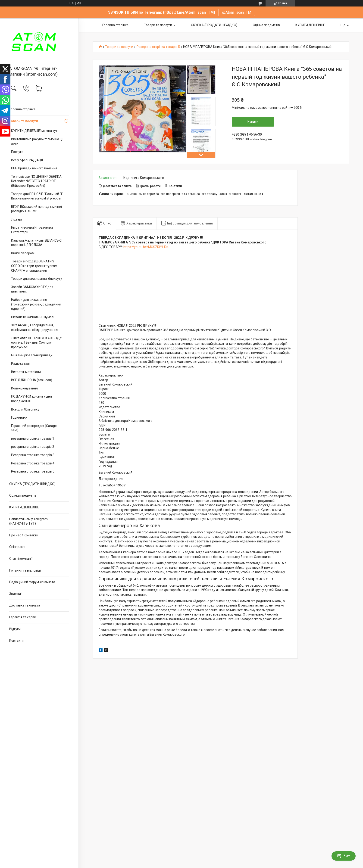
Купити (253, 122)
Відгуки (15, 629)
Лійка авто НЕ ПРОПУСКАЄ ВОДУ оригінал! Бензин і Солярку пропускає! (36, 343)
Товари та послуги (24, 121)
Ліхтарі (16, 219)
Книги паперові (23, 253)
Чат (344, 856)
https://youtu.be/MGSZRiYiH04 (146, 247)
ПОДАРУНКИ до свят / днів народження (32, 399)
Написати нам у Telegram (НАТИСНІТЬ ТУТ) (28, 521)
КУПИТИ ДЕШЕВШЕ (24, 507)
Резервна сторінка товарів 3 (33, 455)
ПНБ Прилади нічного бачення (34, 168)
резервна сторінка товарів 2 (33, 447)
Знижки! (15, 594)
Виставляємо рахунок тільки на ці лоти (37, 141)
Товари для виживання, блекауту (37, 279)
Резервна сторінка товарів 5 (33, 471)
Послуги (17, 152)
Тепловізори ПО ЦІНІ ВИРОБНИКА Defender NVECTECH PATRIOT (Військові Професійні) (36, 181)
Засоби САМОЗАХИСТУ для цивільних (32, 289)
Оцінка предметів (23, 495)
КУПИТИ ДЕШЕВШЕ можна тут (34, 131)
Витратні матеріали (26, 372)
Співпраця (17, 547)
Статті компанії (21, 559)
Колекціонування (24, 388)
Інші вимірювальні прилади (32, 355)
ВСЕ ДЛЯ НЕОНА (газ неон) (32, 380)
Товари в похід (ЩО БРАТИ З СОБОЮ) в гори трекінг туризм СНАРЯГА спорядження (34, 266)
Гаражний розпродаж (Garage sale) (34, 428)
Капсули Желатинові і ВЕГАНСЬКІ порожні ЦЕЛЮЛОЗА (36, 243)
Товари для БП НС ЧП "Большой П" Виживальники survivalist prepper (37, 196)
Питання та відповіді (25, 570)
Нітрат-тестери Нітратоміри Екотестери (32, 230)
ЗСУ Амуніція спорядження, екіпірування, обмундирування (35, 327)
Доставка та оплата (25, 605)
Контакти (16, 641)
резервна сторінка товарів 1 (33, 439)
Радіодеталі (20, 364)
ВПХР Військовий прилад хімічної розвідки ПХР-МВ (36, 209)
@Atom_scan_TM (237, 12)
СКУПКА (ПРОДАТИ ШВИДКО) (32, 484)
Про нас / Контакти (24, 535)
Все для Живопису (25, 409)
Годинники (19, 417)
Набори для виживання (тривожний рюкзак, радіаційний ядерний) (36, 304)
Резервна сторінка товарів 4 (33, 463)
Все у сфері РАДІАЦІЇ (27, 160)
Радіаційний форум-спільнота (32, 582)
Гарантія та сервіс (23, 617)
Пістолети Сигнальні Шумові (33, 317)
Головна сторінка (22, 109)
